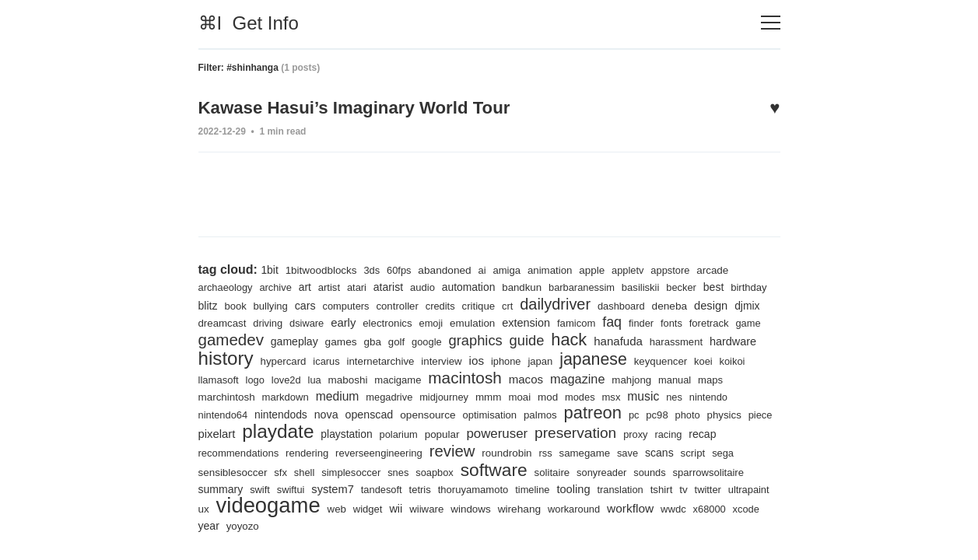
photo (240, 434)
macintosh (592, 376)
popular (584, 433)
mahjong (219, 395)
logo (377, 378)
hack (658, 336)
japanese (719, 357)
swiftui (373, 489)
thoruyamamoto (560, 489)
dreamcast (297, 320)
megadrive (515, 395)
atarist (393, 284)
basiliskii (651, 284)
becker (692, 284)
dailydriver (607, 301)
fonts (757, 320)
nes (245, 413)
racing (244, 452)
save (740, 452)
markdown (408, 395)
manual (263, 395)
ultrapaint (268, 509)
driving (344, 320)
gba (457, 338)
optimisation (606, 413)
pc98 (210, 434)
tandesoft (466, 489)
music (215, 412)
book (280, 303)
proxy (211, 452)
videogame (369, 505)
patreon (712, 411)
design (216, 319)
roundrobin (617, 452)
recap (279, 452)
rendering (412, 452)
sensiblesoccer (331, 471)
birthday (217, 303)
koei (269, 378)
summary (301, 488)
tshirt (752, 489)
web (439, 509)
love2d (409, 378)
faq (696, 318)
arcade (723, 267)
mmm (617, 395)
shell (405, 472)
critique (529, 303)
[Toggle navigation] (771, 23)
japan (666, 359)
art (308, 284)
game (259, 339)
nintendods (392, 413)
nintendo (281, 413)
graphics (562, 337)
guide (615, 337)
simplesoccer (453, 472)
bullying (316, 303)
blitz (252, 303)
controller (446, 303)
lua (438, 378)
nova (439, 413)
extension (608, 320)
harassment (226, 359)
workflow (740, 508)
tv (203, 509)
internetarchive (501, 359)
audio (428, 284)
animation (557, 267)
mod (677, 395)
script (247, 472)
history (343, 355)
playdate (416, 430)
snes (501, 472)
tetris (505, 489)
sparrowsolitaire (235, 489)
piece (315, 434)
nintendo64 (333, 413)
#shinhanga (252, 68)
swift (342, 489)
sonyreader (709, 472)
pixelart (353, 433)
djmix (252, 320)
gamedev (312, 336)
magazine (708, 377)
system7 (415, 488)
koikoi (299, 378)
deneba (725, 303)
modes (710, 395)
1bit (270, 267)
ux (302, 509)
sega (278, 472)
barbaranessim (590, 284)
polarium (540, 434)
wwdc (212, 526)
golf (482, 339)
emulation (553, 320)
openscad (483, 413)
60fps (402, 267)
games (425, 338)
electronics (466, 320)
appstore (680, 267)
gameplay (377, 338)
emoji (511, 320)
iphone (630, 359)
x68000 (248, 526)
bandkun (529, 284)
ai (487, 267)
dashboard (675, 303)
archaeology (226, 284)
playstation (486, 433)
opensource (543, 413)
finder (726, 320)
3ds (375, 267)
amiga (512, 267)
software (598, 469)
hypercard (402, 359)
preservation (721, 432)
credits (490, 303)
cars (352, 303)
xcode (285, 526)
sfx (381, 472)
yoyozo (351, 526)
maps (299, 395)
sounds (758, 472)
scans (213, 471)
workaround (682, 509)
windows (576, 509)
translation (710, 489)
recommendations (342, 452)
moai (648, 395)
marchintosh (348, 395)
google (513, 339)
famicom (660, 320)
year (317, 526)
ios (600, 358)
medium (462, 394)
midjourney (571, 395)
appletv (637, 267)
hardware (283, 359)
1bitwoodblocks (322, 267)
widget (471, 509)
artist (332, 284)
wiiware (531, 509)
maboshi (471, 377)
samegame (696, 452)
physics (277, 434)
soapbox (538, 472)
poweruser (641, 432)
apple (600, 267)
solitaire (659, 472)
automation (475, 284)
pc (754, 413)
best (726, 284)
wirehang (626, 509)
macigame (524, 378)
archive (277, 284)
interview (564, 359)
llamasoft (340, 378)
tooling (662, 488)
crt (559, 303)
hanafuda (708, 338)
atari (360, 284)
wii (499, 509)
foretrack (219, 339)
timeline (621, 489)
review (560, 450)
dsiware (384, 320)
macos (654, 377)
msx (742, 395)
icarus (446, 359)
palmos (658, 413)
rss (657, 452)
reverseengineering (486, 452)
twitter (227, 509)
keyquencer (226, 378)
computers (394, 303)
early (421, 319)
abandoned (449, 267)
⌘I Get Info (249, 23)
